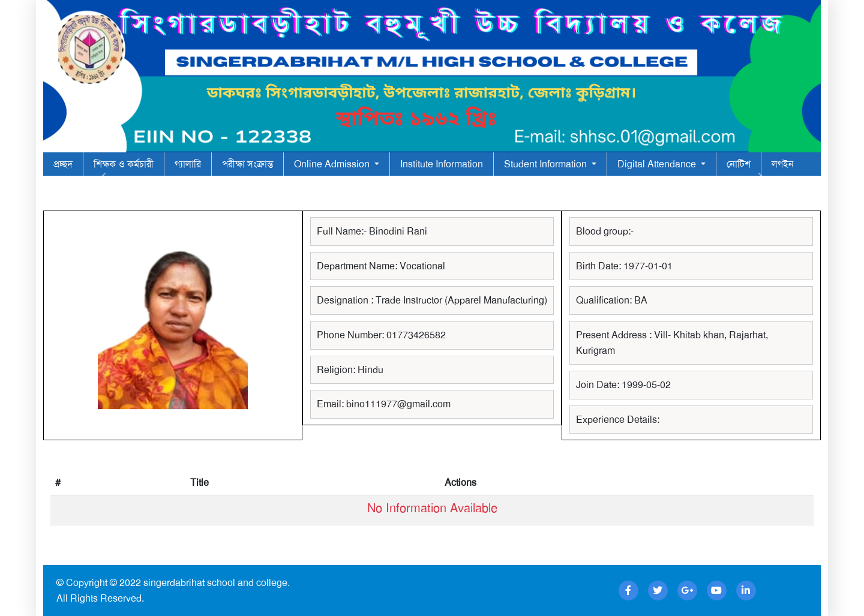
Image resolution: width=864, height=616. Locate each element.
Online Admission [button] (333, 164)
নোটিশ (739, 164)
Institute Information (442, 164)
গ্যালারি (188, 164)
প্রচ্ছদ (63, 164)
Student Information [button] (547, 164)
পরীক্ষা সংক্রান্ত (247, 164)
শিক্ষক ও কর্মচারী (124, 164)
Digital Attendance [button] (658, 164)
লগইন (783, 164)
